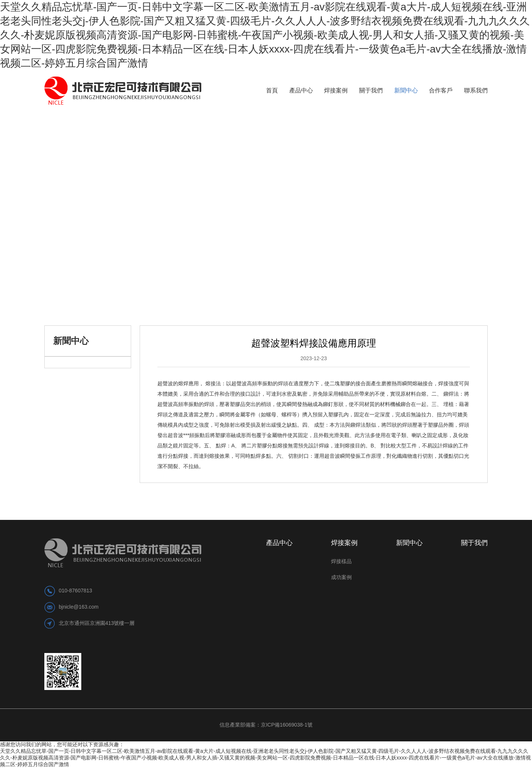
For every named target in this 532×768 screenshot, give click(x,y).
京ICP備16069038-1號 (287, 725)
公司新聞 (113, 284)
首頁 (54, 284)
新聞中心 (82, 284)
